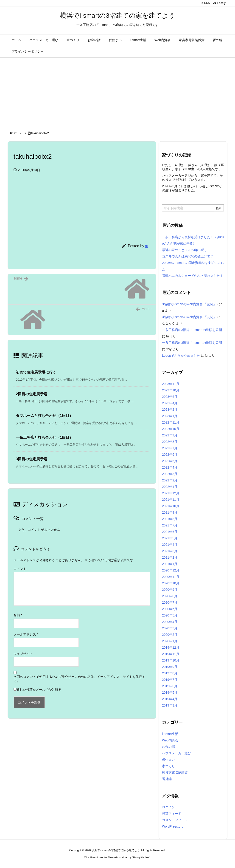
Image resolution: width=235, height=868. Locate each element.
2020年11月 (171, 577)
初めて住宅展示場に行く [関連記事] (36, 372)
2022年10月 (171, 429)
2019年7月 (170, 680)
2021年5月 (170, 538)
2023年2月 (170, 410)
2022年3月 (170, 474)
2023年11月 (171, 384)
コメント (20, 569)
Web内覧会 (170, 740)
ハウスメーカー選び (176, 753)
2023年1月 (170, 416)
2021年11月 (171, 500)
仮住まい (168, 760)
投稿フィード (172, 814)
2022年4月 (170, 467)
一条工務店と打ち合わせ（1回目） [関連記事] (44, 437)
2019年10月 (171, 660)
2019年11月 (171, 654)
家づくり (168, 766)
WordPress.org (173, 826)
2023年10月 (171, 390)
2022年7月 (170, 448)
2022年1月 (170, 487)
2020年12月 (171, 570)
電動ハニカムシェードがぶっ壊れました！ (193, 276)
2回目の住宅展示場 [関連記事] (32, 394)
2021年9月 (170, 512)
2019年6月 (170, 686)
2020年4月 (170, 622)
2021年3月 (170, 551)
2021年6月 (170, 532)
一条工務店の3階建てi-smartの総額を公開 (192, 330)
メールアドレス (26, 634)
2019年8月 (170, 673)
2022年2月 (170, 480)
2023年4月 (170, 403)
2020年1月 (170, 641)
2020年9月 (170, 590)
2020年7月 (170, 602)
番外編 (167, 779)
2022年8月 (170, 442)
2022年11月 (171, 422)
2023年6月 (170, 397)
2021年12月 (171, 493)
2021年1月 (170, 564)
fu (147, 246)
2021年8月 (170, 519)
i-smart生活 (170, 734)
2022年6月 (170, 455)
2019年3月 (170, 705)
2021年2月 (170, 557)
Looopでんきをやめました (181, 356)
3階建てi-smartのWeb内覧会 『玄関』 (189, 304)
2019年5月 (170, 693)
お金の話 (168, 747)
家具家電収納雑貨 (175, 772)
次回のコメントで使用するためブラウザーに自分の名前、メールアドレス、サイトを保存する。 (79, 679)
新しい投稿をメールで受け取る (39, 690)
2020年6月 (170, 609)
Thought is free (141, 857)
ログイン (168, 807)
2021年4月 (170, 545)
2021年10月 (171, 506)
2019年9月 (170, 667)
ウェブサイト (23, 654)
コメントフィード (175, 820)
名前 (18, 615)
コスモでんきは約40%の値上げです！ (189, 256)
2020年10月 (171, 583)
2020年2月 (170, 635)
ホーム (18, 133)
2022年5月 (170, 461)
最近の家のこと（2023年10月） (185, 250)
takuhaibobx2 (40, 133)
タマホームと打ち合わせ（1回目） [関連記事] (44, 416)
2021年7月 (170, 525)
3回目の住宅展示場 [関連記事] (32, 459)
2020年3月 (170, 628)
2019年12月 (171, 647)
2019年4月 (170, 699)
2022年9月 (170, 435)
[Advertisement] (117, 92)
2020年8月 (170, 596)
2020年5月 (170, 615)
